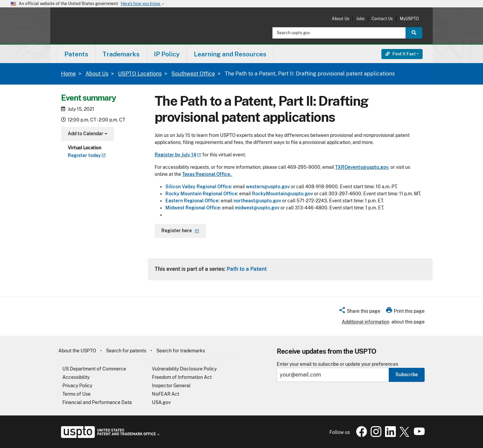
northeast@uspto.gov (257, 201)
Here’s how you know (143, 4)
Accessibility (76, 377)
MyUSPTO (409, 19)
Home (68, 74)
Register (87, 155)
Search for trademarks (181, 351)
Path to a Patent (247, 269)
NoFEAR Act (166, 394)
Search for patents (126, 351)
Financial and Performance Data (97, 402)
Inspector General (171, 386)
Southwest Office (193, 74)
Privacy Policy (77, 386)
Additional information (366, 322)
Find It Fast (400, 54)
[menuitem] (76, 54)
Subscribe (407, 375)
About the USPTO (77, 351)
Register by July (178, 155)
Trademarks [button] (121, 54)
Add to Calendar (87, 134)
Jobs (360, 19)
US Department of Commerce (94, 369)
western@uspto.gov (268, 187)
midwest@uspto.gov (257, 208)
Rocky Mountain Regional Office (201, 194)
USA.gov (161, 402)
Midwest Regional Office (193, 208)
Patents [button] (76, 54)
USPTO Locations (140, 74)
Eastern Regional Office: (193, 201)
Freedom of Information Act (182, 377)
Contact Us (382, 19)
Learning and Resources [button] (230, 54)
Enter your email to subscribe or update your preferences (337, 364)
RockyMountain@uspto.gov (282, 194)
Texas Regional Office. (207, 174)
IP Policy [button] (167, 54)
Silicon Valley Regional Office (198, 187)
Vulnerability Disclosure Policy (184, 369)
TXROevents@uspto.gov (362, 167)
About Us (340, 19)
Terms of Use (76, 394)
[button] (359, 312)
